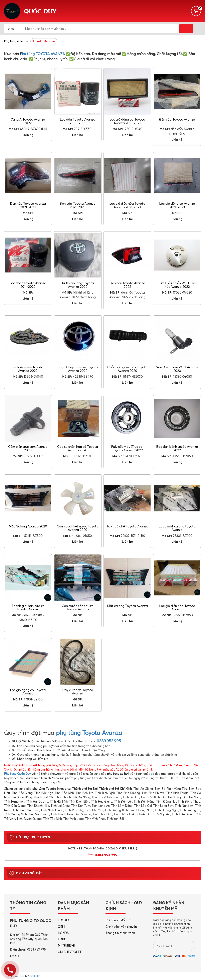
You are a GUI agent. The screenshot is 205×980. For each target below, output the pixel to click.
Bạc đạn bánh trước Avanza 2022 (177, 448)
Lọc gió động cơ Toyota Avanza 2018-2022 (127, 121)
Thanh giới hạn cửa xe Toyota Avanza (28, 608)
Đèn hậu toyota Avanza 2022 (127, 285)
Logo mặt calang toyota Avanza (177, 528)
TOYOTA (64, 920)
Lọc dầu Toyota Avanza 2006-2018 (78, 121)
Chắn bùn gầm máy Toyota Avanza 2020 (127, 369)
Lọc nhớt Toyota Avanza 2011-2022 (28, 285)
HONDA (63, 933)
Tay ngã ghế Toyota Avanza (127, 526)
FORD (62, 939)
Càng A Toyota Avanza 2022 (28, 121)
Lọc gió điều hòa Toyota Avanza (177, 608)
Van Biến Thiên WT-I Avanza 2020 (177, 369)
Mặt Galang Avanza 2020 (28, 526)
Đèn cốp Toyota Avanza (177, 119)
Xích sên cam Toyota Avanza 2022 (28, 369)
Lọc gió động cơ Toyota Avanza (28, 692)
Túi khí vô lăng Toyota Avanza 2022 (78, 285)
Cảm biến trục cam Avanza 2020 (28, 448)
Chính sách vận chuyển (121, 927)
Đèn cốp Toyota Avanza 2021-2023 (78, 205)
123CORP (36, 976)
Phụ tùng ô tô (14, 41)
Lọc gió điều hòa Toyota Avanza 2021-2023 (127, 205)
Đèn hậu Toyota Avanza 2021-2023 (28, 205)
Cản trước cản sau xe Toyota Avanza (78, 608)
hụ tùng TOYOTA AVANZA (43, 54)
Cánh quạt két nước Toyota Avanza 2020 (78, 528)
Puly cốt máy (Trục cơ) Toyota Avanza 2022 (127, 448)
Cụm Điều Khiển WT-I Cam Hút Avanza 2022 (177, 285)
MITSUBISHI (66, 945)
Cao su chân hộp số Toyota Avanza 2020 (78, 448)
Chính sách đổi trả (118, 920)
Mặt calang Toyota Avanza (127, 606)
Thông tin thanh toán (120, 933)
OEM (61, 927)
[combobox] (13, 29)
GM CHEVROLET (70, 952)
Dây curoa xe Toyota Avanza (78, 692)
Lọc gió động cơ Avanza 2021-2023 (177, 205)
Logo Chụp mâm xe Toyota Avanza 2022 (78, 369)
